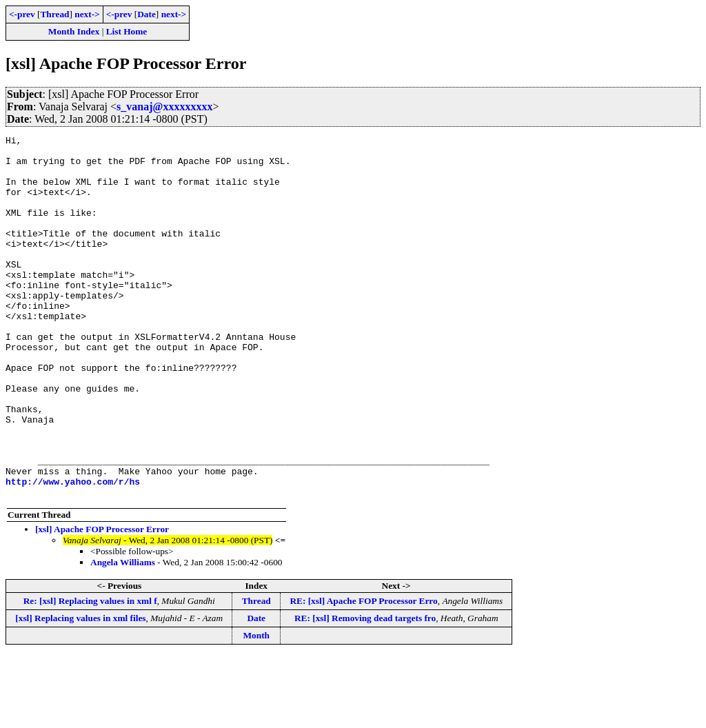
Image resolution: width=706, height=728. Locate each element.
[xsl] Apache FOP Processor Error (102, 601)
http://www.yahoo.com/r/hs (73, 552)
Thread (54, 14)
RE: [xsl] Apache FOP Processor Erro (363, 673)
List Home (127, 31)
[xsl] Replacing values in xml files (80, 690)
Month (256, 708)
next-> (87, 14)
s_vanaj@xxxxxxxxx (164, 107)
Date (147, 14)
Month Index (74, 31)
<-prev (22, 14)
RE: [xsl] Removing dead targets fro (365, 690)
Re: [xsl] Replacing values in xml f (90, 673)
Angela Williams (123, 635)
